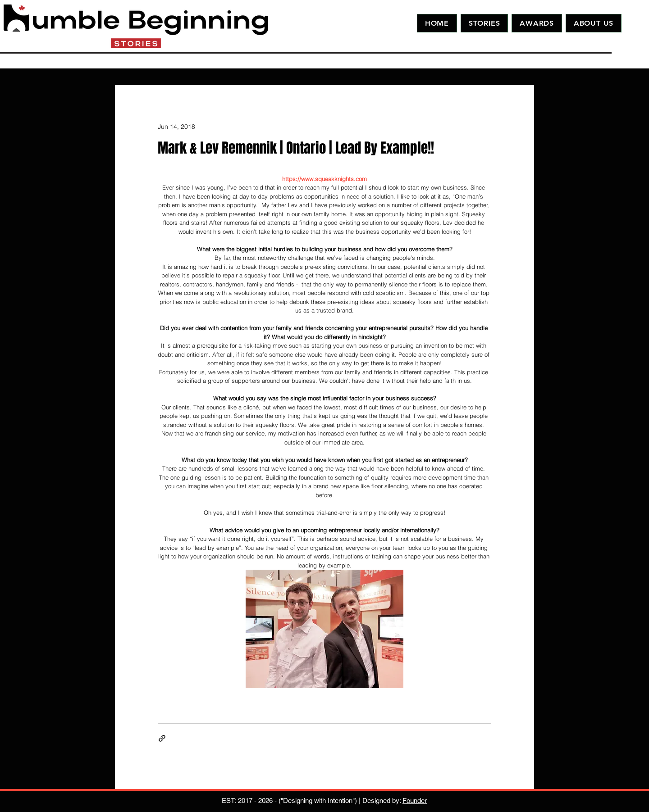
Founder (415, 801)
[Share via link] (162, 738)
